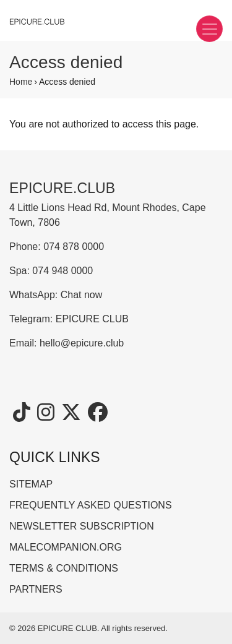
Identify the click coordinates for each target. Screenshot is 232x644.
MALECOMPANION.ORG (66, 547)
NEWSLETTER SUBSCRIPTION (82, 526)
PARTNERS (36, 589)
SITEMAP (31, 484)
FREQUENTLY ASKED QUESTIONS (91, 505)
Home (21, 82)
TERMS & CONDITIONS (64, 568)
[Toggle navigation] (209, 29)
